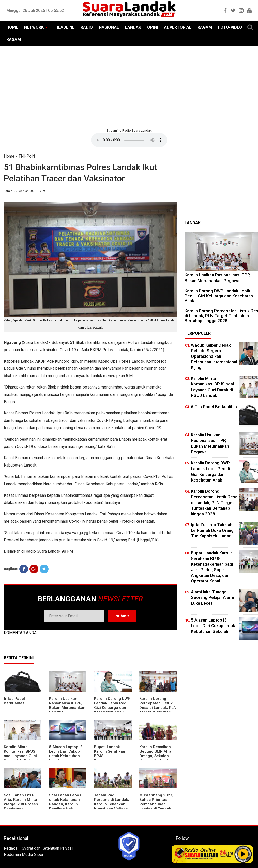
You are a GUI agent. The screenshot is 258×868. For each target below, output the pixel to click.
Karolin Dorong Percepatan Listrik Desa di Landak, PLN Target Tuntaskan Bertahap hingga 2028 (158, 710)
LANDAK (133, 27)
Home (9, 156)
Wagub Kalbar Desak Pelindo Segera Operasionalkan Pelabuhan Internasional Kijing (214, 356)
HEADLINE (65, 27)
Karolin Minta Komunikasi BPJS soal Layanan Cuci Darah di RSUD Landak (20, 756)
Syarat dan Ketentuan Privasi (47, 848)
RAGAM (205, 27)
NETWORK (34, 27)
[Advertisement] (129, 86)
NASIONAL (109, 27)
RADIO (87, 27)
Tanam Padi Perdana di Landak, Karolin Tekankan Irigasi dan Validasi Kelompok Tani (112, 804)
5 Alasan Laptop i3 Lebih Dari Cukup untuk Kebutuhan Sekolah (66, 754)
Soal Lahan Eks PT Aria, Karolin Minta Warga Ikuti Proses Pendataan (21, 802)
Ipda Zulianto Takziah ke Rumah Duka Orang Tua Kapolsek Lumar (212, 530)
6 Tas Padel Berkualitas (14, 701)
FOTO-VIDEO (230, 27)
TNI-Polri (27, 156)
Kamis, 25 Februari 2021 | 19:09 (24, 191)
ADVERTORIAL (178, 27)
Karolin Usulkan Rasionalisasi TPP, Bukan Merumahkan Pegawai (67, 705)
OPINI (153, 27)
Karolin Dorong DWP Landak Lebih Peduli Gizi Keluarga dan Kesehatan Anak (112, 705)
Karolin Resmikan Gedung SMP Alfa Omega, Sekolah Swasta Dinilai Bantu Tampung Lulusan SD (158, 758)
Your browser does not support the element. (129, 140)
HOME (12, 27)
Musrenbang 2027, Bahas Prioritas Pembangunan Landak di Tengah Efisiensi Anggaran (156, 804)
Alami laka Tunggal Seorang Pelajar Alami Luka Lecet (212, 597)
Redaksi (11, 848)
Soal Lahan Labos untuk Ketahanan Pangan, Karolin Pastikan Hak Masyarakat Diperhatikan (65, 807)
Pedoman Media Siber (24, 854)
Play (243, 854)
